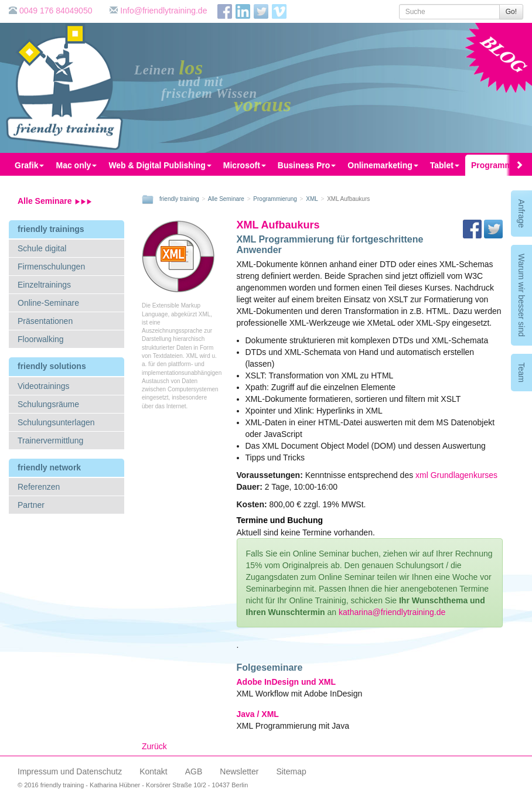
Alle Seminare (55, 201)
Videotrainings (43, 386)
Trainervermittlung (50, 441)
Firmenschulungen (51, 267)
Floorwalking (41, 339)
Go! (511, 12)
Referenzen (39, 487)
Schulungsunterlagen (56, 422)
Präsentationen (45, 321)
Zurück (154, 746)
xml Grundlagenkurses (456, 475)
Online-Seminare (48, 303)
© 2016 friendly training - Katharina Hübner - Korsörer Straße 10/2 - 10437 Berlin (133, 785)
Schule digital (42, 248)
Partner (31, 505)
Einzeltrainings (44, 285)
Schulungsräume (48, 404)
